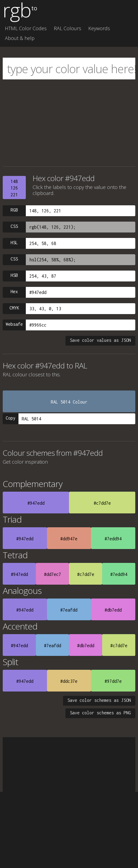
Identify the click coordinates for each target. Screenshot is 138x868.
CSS (14, 226)
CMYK (14, 308)
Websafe (14, 324)
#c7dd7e (102, 503)
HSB (14, 275)
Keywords (99, 28)
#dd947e (69, 539)
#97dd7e (113, 681)
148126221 (14, 188)
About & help (20, 38)
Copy (11, 418)
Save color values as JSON (100, 340)
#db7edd (113, 610)
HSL (14, 243)
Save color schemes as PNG (100, 713)
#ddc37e (69, 681)
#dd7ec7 (53, 574)
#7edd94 (113, 539)
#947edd (36, 503)
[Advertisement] (69, 123)
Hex (14, 292)
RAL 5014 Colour (69, 402)
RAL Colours (68, 28)
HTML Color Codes (26, 28)
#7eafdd (69, 610)
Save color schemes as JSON (99, 700)
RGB (14, 210)
